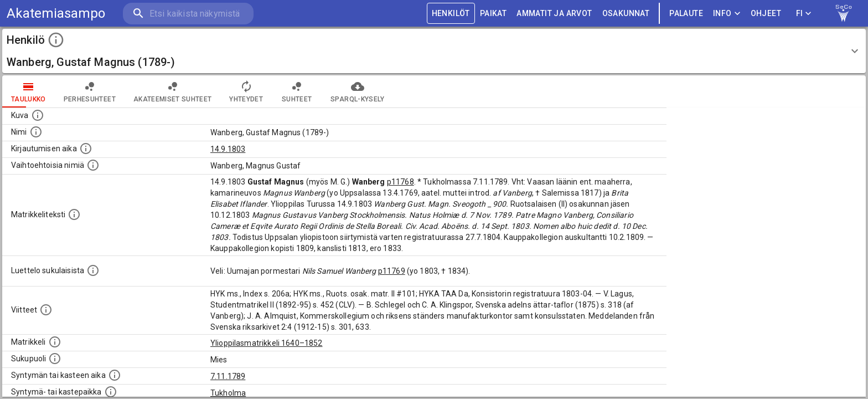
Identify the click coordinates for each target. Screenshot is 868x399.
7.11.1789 (228, 376)
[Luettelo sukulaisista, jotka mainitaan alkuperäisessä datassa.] (93, 270)
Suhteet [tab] (297, 91)
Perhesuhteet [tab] (90, 91)
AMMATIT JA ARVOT (554, 14)
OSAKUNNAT (626, 14)
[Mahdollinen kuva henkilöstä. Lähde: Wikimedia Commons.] (38, 115)
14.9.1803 (228, 149)
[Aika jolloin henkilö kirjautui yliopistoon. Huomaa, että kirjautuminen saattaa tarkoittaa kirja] (86, 149)
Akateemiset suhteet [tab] (173, 91)
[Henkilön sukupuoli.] (55, 359)
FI (804, 14)
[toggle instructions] (56, 40)
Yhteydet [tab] (246, 91)
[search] (188, 14)
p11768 (401, 182)
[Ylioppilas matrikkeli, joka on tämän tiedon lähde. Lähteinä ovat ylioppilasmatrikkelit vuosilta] (55, 342)
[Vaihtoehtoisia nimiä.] (93, 165)
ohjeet (766, 14)
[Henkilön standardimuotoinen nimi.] (36, 132)
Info (727, 14)
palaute (686, 14)
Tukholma (228, 393)
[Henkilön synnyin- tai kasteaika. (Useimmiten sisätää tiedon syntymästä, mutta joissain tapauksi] (115, 375)
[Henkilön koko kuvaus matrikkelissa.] (74, 214)
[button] (434, 51)
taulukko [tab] (29, 91)
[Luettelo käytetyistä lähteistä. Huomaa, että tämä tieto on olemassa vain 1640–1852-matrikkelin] (46, 310)
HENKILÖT (451, 14)
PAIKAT (493, 14)
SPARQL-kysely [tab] (357, 91)
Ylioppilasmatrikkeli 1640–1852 (267, 343)
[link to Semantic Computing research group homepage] (844, 13)
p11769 (392, 271)
